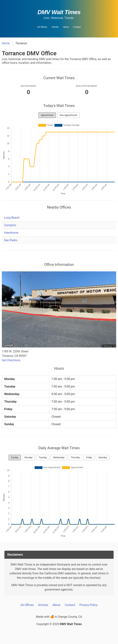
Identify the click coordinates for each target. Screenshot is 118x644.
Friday (89, 458)
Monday (29, 458)
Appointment (47, 115)
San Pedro (11, 240)
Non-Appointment (68, 115)
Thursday (75, 458)
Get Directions (11, 360)
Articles (55, 27)
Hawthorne (11, 233)
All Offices (42, 27)
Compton (10, 225)
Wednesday (59, 458)
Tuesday (43, 458)
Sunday (15, 458)
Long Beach (12, 218)
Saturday (103, 458)
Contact (77, 27)
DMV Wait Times (59, 12)
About (66, 27)
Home (6, 43)
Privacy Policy (88, 605)
